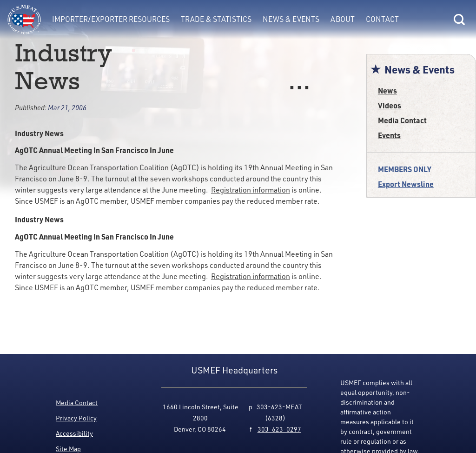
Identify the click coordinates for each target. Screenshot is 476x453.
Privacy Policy (76, 418)
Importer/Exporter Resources (111, 19)
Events (389, 135)
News (387, 90)
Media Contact (402, 120)
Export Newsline (406, 184)
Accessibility (74, 433)
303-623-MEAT (279, 407)
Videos (390, 105)
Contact (382, 19)
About (343, 19)
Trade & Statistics (216, 19)
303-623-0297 (279, 429)
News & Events (291, 19)
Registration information (251, 190)
